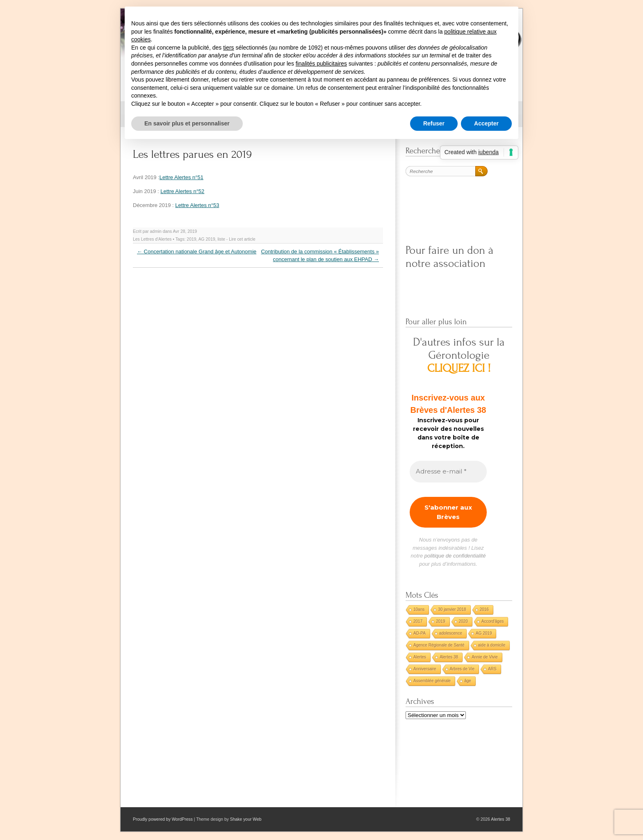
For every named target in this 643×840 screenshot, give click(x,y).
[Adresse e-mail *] (448, 472)
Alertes (420, 657)
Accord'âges (493, 621)
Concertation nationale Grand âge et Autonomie (197, 252)
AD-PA (420, 633)
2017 (418, 621)
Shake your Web (246, 819)
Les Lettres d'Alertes (152, 239)
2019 (191, 239)
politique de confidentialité (455, 556)
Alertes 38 (449, 657)
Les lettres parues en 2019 (192, 154)
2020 (463, 621)
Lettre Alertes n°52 (182, 191)
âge (468, 681)
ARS (492, 669)
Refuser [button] (434, 123)
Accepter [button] (486, 123)
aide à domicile (492, 645)
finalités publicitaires (321, 64)
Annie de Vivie (485, 657)
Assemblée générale (432, 681)
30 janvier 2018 (452, 609)
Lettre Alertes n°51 (181, 177)
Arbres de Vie (462, 669)
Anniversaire (425, 669)
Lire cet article (242, 239)
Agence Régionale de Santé (439, 645)
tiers (228, 48)
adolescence (451, 633)
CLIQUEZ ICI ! (459, 368)
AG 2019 (207, 239)
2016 (484, 609)
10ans (419, 609)
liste (221, 239)
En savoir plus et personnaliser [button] (187, 123)
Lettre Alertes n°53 (197, 205)
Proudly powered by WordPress (163, 819)
